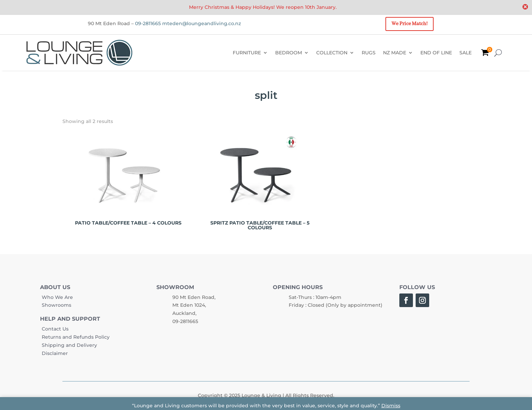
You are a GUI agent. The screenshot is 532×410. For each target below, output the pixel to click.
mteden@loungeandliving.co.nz (202, 23)
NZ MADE (395, 53)
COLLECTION (332, 53)
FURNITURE (247, 53)
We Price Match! (410, 24)
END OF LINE (436, 53)
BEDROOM (289, 53)
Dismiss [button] (391, 406)
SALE (465, 53)
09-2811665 (148, 23)
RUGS (369, 53)
